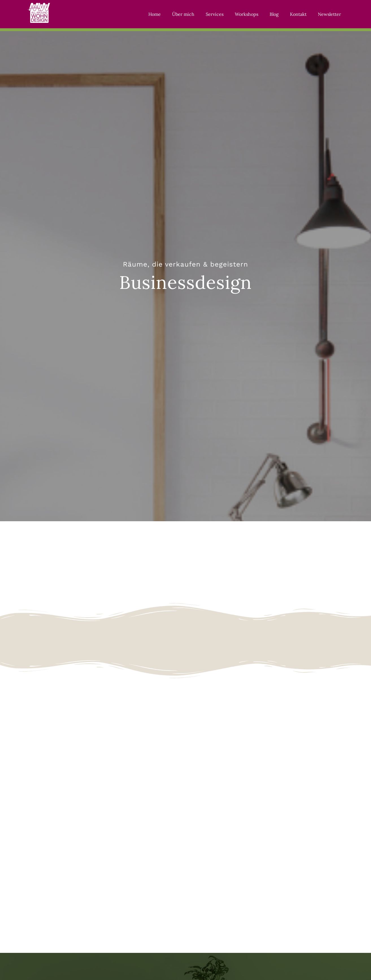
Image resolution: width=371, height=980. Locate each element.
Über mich (183, 14)
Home (155, 14)
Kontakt (298, 14)
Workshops (247, 14)
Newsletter (329, 14)
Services (215, 14)
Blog (274, 14)
